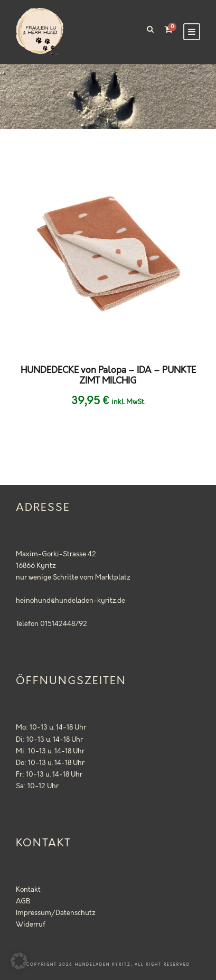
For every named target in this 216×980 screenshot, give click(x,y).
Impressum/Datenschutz (56, 913)
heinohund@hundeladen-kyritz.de (71, 601)
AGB (23, 901)
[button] (19, 961)
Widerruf (31, 925)
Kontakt (28, 890)
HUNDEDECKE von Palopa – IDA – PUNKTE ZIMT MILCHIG (108, 376)
